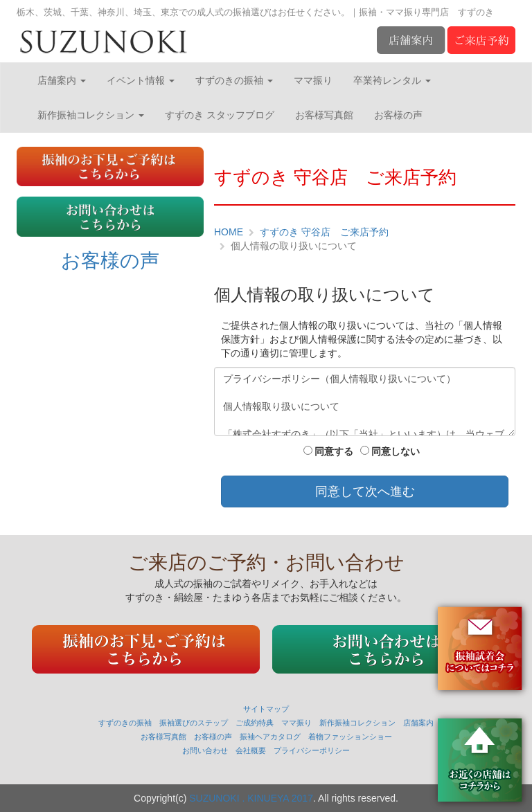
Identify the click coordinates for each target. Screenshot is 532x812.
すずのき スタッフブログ (220, 115)
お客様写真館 (324, 115)
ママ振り (313, 80)
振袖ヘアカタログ (270, 737)
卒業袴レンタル (392, 80)
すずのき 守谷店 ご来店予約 (324, 232)
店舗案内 (62, 80)
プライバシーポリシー (312, 750)
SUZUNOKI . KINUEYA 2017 (251, 798)
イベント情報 (141, 80)
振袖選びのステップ (194, 723)
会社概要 (251, 750)
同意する (328, 451)
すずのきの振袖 (234, 80)
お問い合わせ (205, 750)
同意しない (390, 451)
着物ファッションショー (350, 737)
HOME (229, 232)
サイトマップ (266, 709)
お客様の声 (398, 115)
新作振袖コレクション (91, 115)
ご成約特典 (255, 723)
